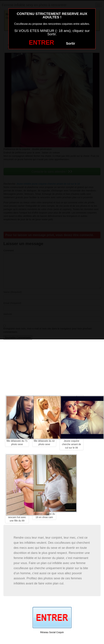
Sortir (71, 43)
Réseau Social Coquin (52, 632)
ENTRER (42, 43)
